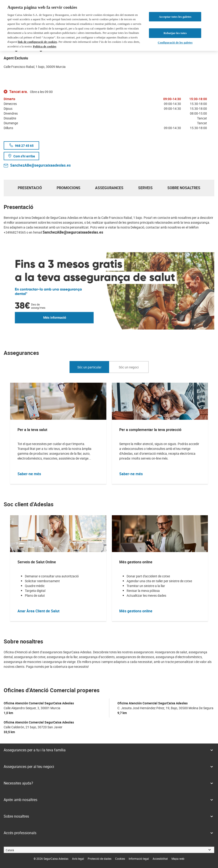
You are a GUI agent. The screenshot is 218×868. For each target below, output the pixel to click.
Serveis (145, 188)
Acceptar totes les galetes (175, 17)
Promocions (68, 188)
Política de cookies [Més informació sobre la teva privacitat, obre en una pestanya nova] (45, 46)
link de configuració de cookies (37, 42)
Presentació (30, 188)
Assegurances (109, 188)
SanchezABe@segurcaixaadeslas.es (40, 165)
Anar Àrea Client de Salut (38, 611)
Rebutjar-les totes (175, 33)
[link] (78, 859)
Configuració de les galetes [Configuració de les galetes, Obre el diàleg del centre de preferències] (175, 42)
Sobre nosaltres (184, 188)
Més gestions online (136, 611)
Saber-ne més (29, 474)
